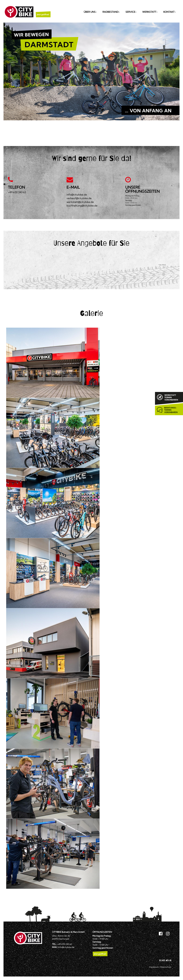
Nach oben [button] (165, 960)
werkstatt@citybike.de (80, 202)
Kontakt (169, 12)
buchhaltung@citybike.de (82, 206)
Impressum (154, 967)
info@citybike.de (77, 195)
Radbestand (111, 12)
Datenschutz (166, 967)
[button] (43, 12)
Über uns (90, 12)
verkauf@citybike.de (79, 198)
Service (131, 12)
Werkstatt (150, 12)
